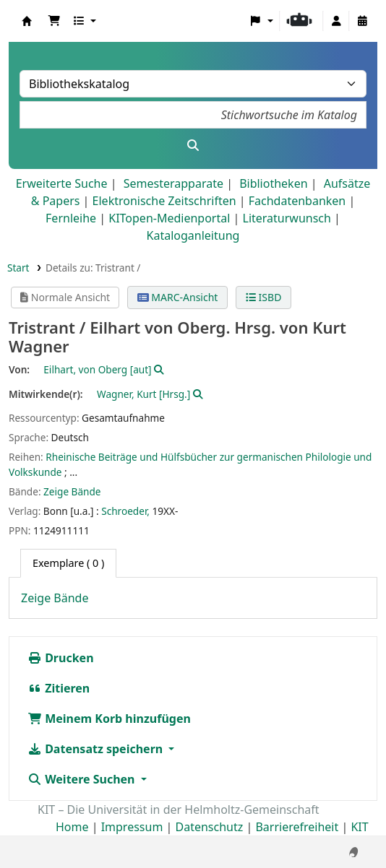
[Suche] (193, 145)
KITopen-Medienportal (169, 218)
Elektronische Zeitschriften (164, 201)
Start (18, 268)
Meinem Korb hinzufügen (109, 719)
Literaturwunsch (287, 218)
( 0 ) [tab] (68, 563)
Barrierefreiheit (297, 827)
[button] (54, 21)
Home (72, 827)
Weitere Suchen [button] (83, 779)
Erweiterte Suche (62, 183)
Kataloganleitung (193, 235)
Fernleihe (71, 218)
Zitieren (59, 688)
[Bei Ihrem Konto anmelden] (336, 21)
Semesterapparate (173, 183)
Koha (27, 21)
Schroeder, (125, 511)
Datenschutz (210, 827)
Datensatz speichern (96, 749)
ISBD (263, 297)
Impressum (132, 827)
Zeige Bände (72, 491)
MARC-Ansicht (178, 297)
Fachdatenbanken (297, 201)
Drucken (61, 658)
